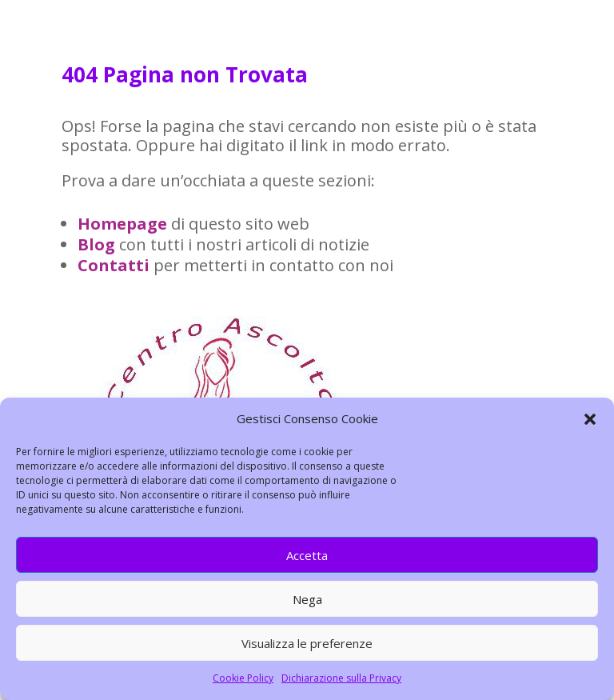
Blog (96, 244)
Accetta (307, 555)
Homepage (122, 224)
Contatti (114, 265)
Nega (307, 599)
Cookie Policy (243, 678)
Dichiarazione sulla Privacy (341, 678)
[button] (590, 419)
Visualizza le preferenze (307, 643)
